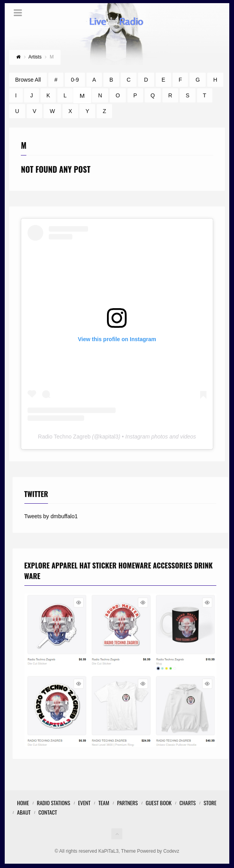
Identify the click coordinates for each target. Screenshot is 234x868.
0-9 (75, 80)
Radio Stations (54, 803)
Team (104, 803)
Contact (48, 812)
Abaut (24, 812)
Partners (128, 803)
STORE (210, 803)
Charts (187, 803)
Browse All (28, 80)
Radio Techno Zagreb (64, 437)
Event (84, 803)
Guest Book (158, 803)
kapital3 (109, 437)
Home (23, 803)
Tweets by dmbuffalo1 (51, 516)
